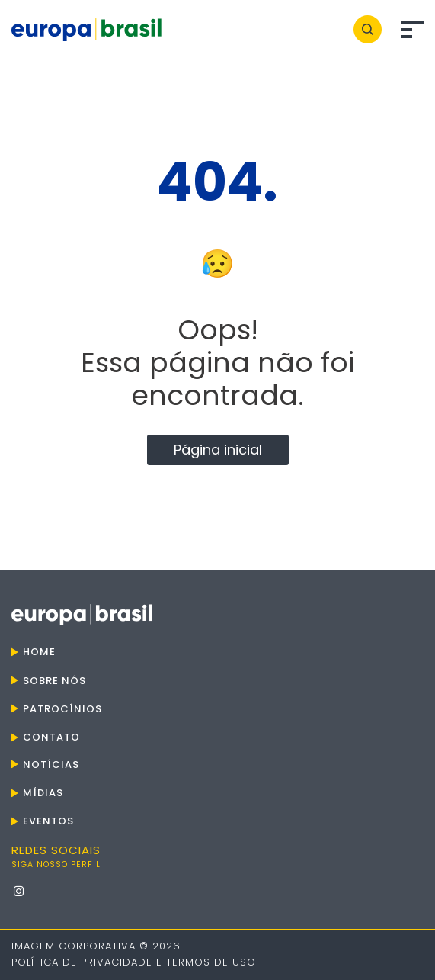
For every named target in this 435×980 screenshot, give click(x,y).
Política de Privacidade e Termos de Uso (134, 962)
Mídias (43, 793)
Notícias (51, 765)
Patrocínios (62, 709)
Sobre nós (54, 681)
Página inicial (218, 450)
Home (39, 652)
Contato (51, 737)
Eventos (48, 821)
